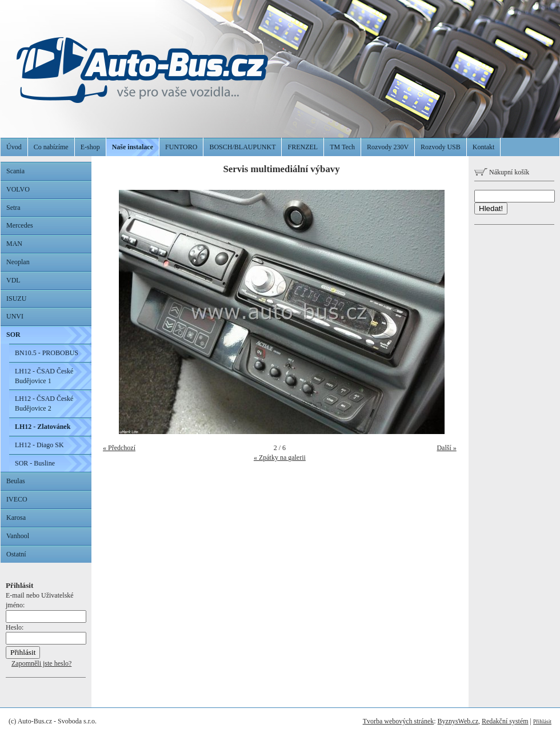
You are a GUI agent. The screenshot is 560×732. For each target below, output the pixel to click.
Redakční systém (505, 721)
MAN (14, 244)
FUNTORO (181, 147)
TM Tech (342, 147)
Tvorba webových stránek (399, 721)
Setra (13, 208)
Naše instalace (133, 147)
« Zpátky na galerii (280, 457)
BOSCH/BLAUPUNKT (242, 147)
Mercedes (20, 225)
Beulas (16, 481)
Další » (446, 448)
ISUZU (16, 299)
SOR (13, 335)
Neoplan (18, 262)
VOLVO (18, 189)
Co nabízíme (51, 147)
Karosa (16, 518)
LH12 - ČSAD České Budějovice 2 (44, 403)
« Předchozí (119, 448)
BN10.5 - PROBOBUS (47, 353)
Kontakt (484, 147)
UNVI (15, 316)
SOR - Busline (35, 463)
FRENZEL (303, 147)
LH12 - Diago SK (39, 445)
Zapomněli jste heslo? (41, 663)
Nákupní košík (502, 172)
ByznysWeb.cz (458, 721)
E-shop (90, 147)
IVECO (17, 499)
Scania (15, 171)
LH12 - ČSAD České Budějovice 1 (44, 376)
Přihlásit (542, 721)
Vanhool (18, 536)
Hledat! (491, 208)
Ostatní (16, 554)
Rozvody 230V (388, 147)
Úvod (14, 147)
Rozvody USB (441, 147)
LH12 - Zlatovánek (43, 427)
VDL (13, 280)
